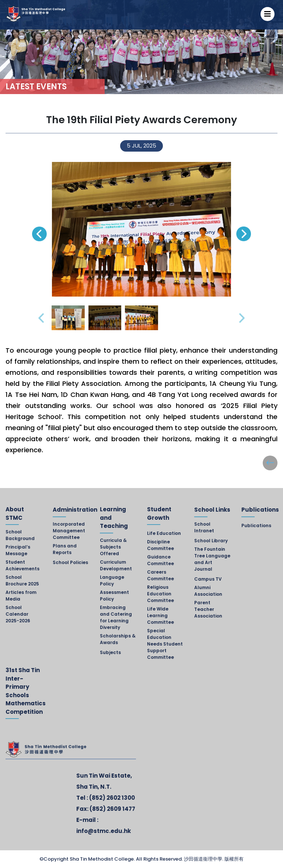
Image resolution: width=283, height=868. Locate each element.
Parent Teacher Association (208, 609)
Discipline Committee (160, 545)
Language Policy (112, 580)
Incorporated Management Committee (69, 531)
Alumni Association (208, 591)
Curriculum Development (116, 565)
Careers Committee (160, 575)
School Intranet (204, 527)
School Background (20, 535)
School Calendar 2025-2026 (18, 614)
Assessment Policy (114, 596)
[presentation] (39, 234)
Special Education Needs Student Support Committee (165, 644)
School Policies (70, 562)
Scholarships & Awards (118, 639)
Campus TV (208, 579)
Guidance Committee (160, 560)
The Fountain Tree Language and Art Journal (212, 559)
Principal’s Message (18, 550)
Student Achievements (22, 565)
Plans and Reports (65, 549)
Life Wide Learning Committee (160, 615)
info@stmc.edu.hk (104, 831)
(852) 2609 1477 (112, 809)
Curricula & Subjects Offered (113, 547)
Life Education (164, 533)
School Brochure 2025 (22, 580)
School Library (211, 541)
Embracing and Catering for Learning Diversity (116, 617)
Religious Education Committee (160, 594)
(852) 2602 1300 (112, 798)
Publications (256, 525)
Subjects (110, 652)
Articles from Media (21, 596)
